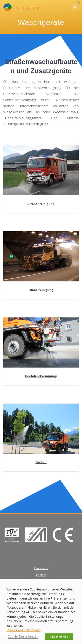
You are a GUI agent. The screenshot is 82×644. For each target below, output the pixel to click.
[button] (79, 4)
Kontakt (41, 575)
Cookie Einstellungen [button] (23, 636)
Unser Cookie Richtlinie (23, 630)
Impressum (41, 568)
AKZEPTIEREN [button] (59, 636)
